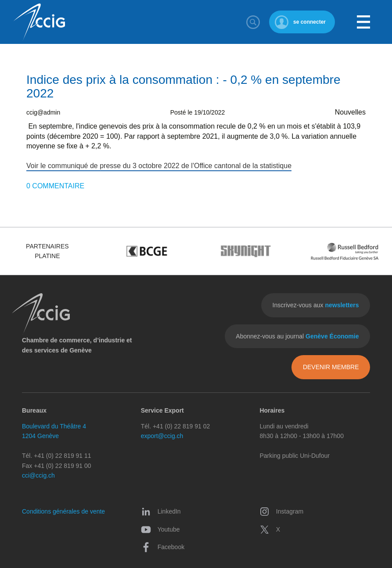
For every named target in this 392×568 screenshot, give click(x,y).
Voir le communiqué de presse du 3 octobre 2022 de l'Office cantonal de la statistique (159, 166)
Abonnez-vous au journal (297, 336)
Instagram (281, 511)
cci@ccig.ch (38, 475)
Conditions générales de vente (63, 511)
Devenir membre (331, 367)
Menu (363, 22)
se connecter (309, 22)
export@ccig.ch (162, 436)
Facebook (163, 547)
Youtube (160, 529)
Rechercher (253, 22)
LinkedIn (161, 511)
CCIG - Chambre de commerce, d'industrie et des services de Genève (39, 22)
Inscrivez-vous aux (316, 305)
